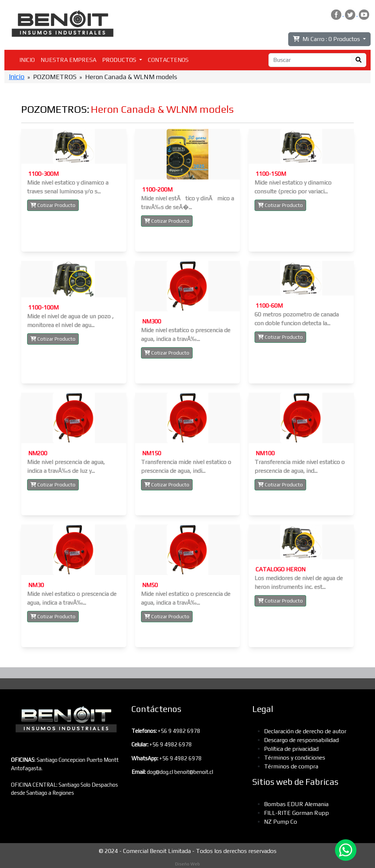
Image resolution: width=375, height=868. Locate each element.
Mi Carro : (327, 39)
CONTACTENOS (168, 60)
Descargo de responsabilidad (301, 740)
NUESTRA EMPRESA (68, 60)
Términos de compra (291, 766)
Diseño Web (187, 864)
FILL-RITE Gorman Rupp (296, 813)
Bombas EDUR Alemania (296, 804)
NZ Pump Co (281, 822)
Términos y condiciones (295, 758)
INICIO (27, 60)
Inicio (17, 77)
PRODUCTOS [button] (120, 60)
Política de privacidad (291, 749)
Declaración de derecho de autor (305, 731)
